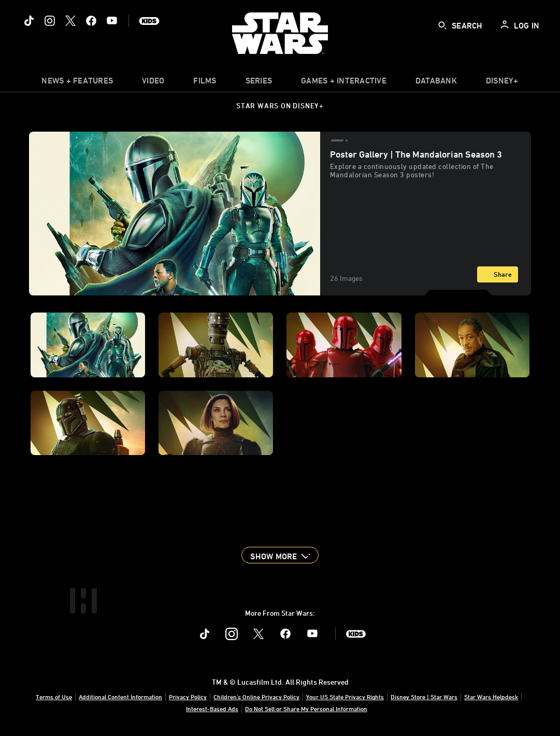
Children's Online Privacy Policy (256, 697)
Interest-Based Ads (212, 709)
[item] (77, 83)
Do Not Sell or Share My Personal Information (306, 709)
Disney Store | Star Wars (424, 697)
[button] (280, 555)
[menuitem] (153, 83)
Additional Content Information (120, 697)
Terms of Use (54, 697)
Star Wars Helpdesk (491, 697)
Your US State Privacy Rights (345, 697)
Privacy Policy (188, 697)
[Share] (498, 274)
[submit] (442, 25)
